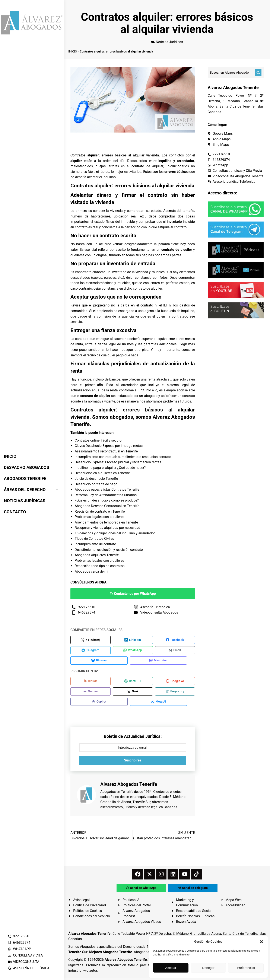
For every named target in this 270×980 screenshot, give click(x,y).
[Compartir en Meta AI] (149, 704)
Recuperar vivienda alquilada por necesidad (107, 528)
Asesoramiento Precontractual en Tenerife (106, 451)
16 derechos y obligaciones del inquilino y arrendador (115, 533)
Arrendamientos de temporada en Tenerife (106, 522)
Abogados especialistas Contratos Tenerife (107, 489)
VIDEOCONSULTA (23, 962)
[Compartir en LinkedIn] (133, 640)
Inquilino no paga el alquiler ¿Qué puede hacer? (110, 468)
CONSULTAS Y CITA (25, 955)
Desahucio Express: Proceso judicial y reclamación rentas (118, 462)
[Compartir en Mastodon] (149, 661)
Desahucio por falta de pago (96, 484)
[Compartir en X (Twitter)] (90, 640)
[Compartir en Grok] (133, 693)
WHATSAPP (19, 949)
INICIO (73, 51)
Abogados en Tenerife (117, 794)
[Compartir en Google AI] (175, 682)
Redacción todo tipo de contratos (100, 566)
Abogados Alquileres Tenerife (97, 555)
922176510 (19, 936)
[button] (261, 942)
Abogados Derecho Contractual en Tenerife (107, 506)
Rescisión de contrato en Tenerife (100, 511)
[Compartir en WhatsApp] (133, 651)
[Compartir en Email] (175, 651)
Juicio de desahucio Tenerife (96, 479)
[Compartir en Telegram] (90, 651)
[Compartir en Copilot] (96, 704)
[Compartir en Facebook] (175, 640)
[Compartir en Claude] (90, 682)
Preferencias (246, 968)
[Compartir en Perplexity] (175, 693)
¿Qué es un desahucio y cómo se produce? (107, 500)
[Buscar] (258, 73)
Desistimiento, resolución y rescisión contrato (109, 550)
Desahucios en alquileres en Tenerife (102, 473)
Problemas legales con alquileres (99, 517)
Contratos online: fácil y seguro (98, 440)
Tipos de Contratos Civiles (94, 539)
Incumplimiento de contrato (95, 544)
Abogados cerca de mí (91, 571)
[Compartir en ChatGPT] (133, 682)
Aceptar (171, 968)
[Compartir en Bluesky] (96, 661)
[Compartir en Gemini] (90, 693)
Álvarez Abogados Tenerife (126, 962)
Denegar (208, 968)
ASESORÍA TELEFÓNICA (28, 968)
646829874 (19, 943)
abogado (151, 396)
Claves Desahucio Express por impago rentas (109, 446)
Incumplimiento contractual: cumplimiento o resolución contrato (123, 457)
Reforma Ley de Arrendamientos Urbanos (106, 495)
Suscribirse (133, 763)
